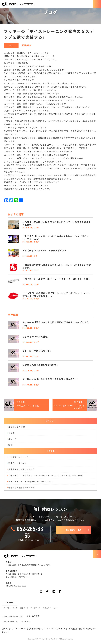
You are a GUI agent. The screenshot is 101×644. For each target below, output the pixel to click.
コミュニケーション (50, 608)
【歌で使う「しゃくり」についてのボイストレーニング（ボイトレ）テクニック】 (46, 475)
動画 (10, 445)
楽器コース (24, 608)
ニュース (12, 439)
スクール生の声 (33, 616)
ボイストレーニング (10, 608)
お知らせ (5, 632)
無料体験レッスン (74, 530)
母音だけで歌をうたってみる (22, 487)
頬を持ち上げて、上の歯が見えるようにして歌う (31, 481)
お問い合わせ (91, 629)
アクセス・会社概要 (26, 629)
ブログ (11, 45)
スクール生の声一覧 (10, 622)
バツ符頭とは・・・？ (19, 457)
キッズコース (36, 608)
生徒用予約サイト (79, 629)
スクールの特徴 (8, 616)
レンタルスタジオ (54, 629)
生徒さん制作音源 (17, 427)
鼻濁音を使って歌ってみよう (22, 469)
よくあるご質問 (66, 629)
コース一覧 (9, 602)
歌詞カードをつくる (18, 463)
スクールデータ (26, 622)
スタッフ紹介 (19, 616)
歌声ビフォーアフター (10, 629)
